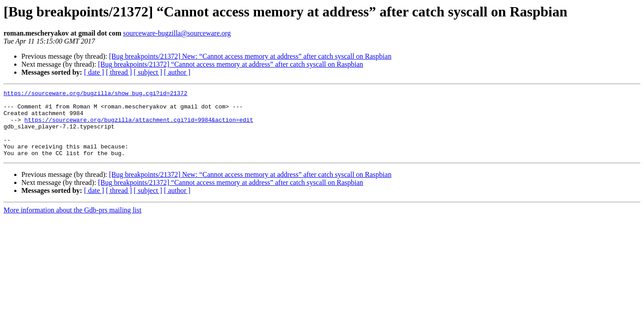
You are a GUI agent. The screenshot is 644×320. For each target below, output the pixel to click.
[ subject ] (148, 72)
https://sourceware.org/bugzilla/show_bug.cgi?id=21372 (95, 94)
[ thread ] (119, 72)
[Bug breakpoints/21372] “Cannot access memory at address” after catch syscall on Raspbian (230, 64)
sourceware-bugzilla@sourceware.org (177, 33)
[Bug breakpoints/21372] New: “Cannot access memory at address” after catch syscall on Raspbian (250, 56)
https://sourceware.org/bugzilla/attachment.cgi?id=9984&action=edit (139, 126)
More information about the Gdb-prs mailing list (72, 223)
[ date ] (94, 72)
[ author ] (177, 72)
